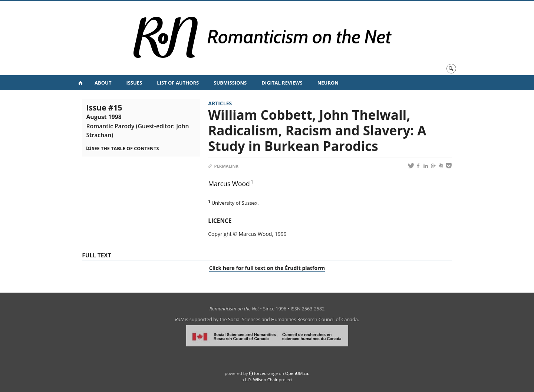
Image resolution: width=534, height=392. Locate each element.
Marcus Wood (229, 184)
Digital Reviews (282, 83)
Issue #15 (138, 121)
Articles (220, 103)
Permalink (223, 166)
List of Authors (178, 83)
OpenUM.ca (297, 373)
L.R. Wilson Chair (261, 380)
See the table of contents (126, 149)
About (103, 83)
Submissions (230, 83)
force (266, 373)
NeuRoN (328, 83)
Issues (134, 83)
